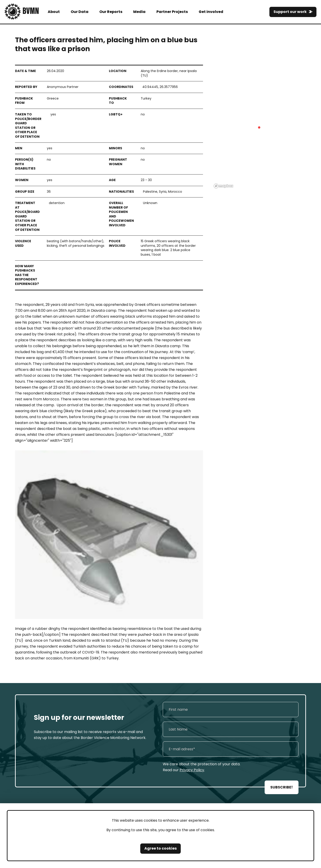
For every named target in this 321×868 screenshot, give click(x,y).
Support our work (290, 12)
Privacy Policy (192, 770)
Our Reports (111, 12)
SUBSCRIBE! (282, 787)
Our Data (80, 12)
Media (139, 12)
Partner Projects (172, 12)
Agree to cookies (160, 848)
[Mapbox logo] (223, 186)
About (54, 12)
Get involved (211, 12)
